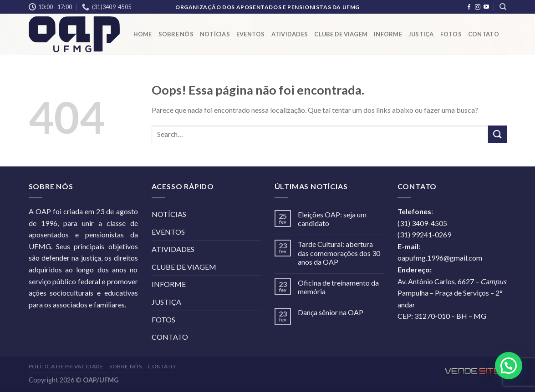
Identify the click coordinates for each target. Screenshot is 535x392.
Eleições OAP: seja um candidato (332, 219)
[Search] (503, 7)
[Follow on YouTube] (486, 7)
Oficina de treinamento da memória (338, 287)
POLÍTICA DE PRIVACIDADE (66, 366)
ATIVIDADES (290, 34)
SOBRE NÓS (176, 34)
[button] (509, 366)
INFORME (388, 34)
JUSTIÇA (421, 34)
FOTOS (451, 34)
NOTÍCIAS (215, 34)
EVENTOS (251, 34)
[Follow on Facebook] (469, 7)
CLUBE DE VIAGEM (341, 34)
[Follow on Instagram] (478, 7)
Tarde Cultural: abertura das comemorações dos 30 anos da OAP (339, 253)
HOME (143, 34)
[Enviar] (497, 134)
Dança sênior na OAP (331, 312)
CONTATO (484, 34)
